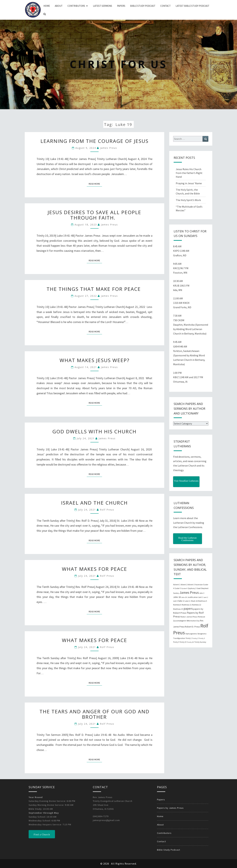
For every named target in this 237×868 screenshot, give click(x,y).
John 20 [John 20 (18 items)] (184, 597)
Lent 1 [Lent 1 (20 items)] (201, 597)
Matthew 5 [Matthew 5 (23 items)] (203, 601)
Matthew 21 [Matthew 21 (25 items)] (187, 605)
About (59, 6)
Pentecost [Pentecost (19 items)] (201, 617)
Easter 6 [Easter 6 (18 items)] (184, 588)
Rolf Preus (107, 510)
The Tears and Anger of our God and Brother (94, 714)
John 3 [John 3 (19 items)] (202, 593)
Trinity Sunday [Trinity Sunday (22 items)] (200, 642)
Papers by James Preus (170, 808)
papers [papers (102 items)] (188, 609)
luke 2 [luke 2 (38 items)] (181, 601)
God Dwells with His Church (94, 431)
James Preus (109, 148)
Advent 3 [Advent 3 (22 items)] (191, 585)
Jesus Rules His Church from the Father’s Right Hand (189, 173)
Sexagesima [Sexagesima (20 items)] (202, 634)
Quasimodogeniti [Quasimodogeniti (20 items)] (180, 621)
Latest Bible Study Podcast (192, 6)
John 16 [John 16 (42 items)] (177, 597)
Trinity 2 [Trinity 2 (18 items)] (195, 638)
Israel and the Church (94, 503)
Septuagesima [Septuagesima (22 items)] (191, 634)
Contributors (76, 6)
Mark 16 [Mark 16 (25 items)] (194, 601)
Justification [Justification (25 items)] (193, 597)
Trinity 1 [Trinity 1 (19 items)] (189, 638)
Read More (95, 184)
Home (47, 6)
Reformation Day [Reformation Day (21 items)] (193, 621)
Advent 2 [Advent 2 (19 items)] (184, 585)
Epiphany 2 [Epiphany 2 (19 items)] (192, 588)
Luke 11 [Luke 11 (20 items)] (188, 601)
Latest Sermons (103, 6)
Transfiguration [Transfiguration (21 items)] (179, 638)
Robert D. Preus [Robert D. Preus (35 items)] (192, 627)
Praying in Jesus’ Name (189, 183)
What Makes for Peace (94, 569)
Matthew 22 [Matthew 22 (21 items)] (197, 605)
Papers (121, 6)
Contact (165, 6)
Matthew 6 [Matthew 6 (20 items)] (177, 605)
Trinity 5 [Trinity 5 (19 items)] (176, 642)
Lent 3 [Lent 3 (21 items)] (176, 601)
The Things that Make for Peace (94, 289)
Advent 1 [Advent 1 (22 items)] (177, 585)
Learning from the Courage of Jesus (94, 141)
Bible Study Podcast (143, 6)
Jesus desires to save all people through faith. (94, 215)
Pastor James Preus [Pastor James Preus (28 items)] (189, 617)
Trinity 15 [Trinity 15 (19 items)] (183, 642)
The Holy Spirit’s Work (188, 200)
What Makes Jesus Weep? (94, 360)
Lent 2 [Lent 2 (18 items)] (206, 597)
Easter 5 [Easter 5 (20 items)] (178, 588)
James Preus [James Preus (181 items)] (189, 593)
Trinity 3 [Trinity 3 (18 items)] (202, 638)
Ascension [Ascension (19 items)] (199, 585)
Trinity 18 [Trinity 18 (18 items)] (190, 642)
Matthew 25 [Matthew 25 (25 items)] (178, 609)
